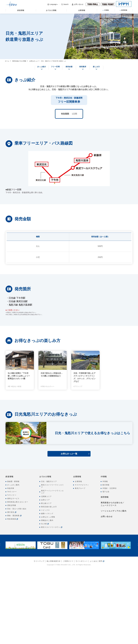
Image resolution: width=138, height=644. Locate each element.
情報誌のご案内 (47, 520)
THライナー (12, 492)
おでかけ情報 (45, 477)
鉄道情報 (10, 477)
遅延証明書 (12, 505)
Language (52, 4)
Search (65, 4)
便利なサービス (13, 498)
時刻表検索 (12, 519)
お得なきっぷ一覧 (69, 454)
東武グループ (80, 488)
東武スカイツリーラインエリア (52, 486)
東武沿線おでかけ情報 (19, 61)
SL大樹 (44, 524)
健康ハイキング (47, 513)
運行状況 (11, 512)
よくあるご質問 (96, 561)
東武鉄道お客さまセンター (18, 502)
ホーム (7, 61)
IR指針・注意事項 (110, 488)
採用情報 (105, 497)
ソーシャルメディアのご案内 (114, 511)
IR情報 (104, 477)
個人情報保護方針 (54, 561)
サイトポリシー (82, 561)
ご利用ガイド (68, 561)
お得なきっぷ (33, 61)
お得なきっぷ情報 (48, 517)
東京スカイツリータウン (51, 527)
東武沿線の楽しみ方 (49, 507)
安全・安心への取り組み (17, 509)
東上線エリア (46, 503)
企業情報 (77, 477)
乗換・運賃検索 (13, 516)
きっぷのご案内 (13, 485)
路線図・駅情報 (13, 481)
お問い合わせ (78, 4)
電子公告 (106, 492)
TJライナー (12, 495)
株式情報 (106, 485)
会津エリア (45, 500)
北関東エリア (46, 496)
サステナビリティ (82, 485)
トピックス (45, 510)
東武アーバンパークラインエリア (52, 492)
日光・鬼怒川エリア (49, 481)
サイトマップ (39, 561)
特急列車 (11, 488)
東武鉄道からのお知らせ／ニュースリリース (113, 504)
